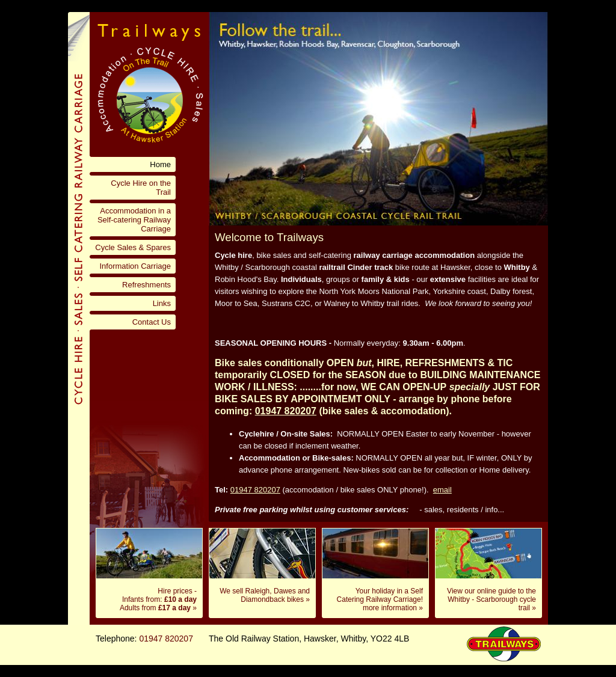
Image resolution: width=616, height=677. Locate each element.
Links (162, 303)
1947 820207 (288, 411)
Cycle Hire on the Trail (141, 188)
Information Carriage (136, 266)
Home (160, 164)
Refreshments (146, 285)
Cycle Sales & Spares (133, 247)
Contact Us (152, 322)
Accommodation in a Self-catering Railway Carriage (134, 220)
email (442, 490)
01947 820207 (255, 490)
